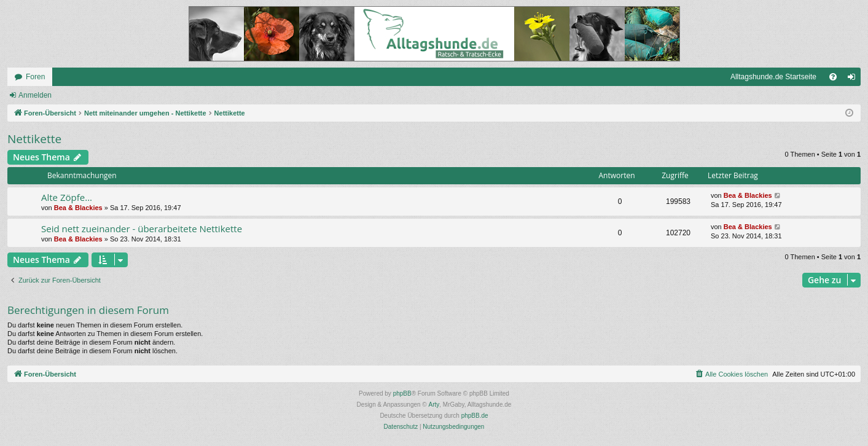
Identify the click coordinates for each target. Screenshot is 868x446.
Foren (35, 77)
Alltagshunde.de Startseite (773, 77)
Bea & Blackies (78, 208)
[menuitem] (833, 77)
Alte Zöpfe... (67, 197)
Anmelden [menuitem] (854, 79)
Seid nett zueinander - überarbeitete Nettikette (142, 229)
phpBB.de (475, 416)
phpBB (402, 393)
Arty (434, 405)
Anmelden (35, 95)
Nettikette (34, 139)
